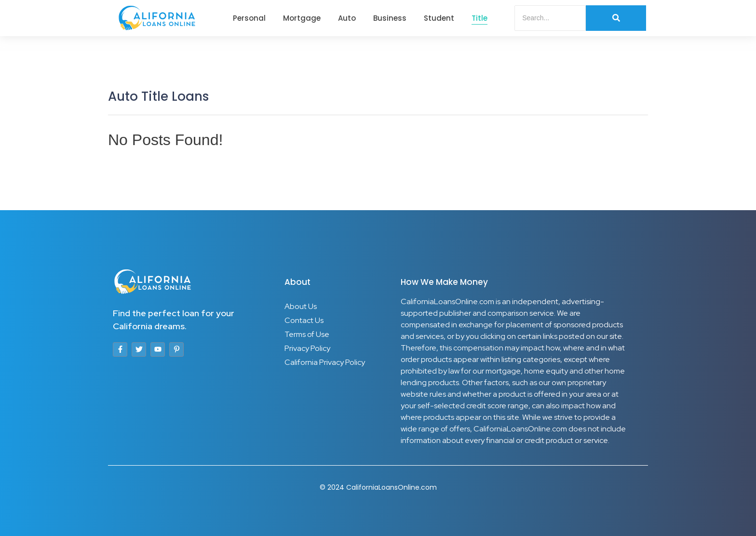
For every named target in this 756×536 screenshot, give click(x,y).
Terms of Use (307, 334)
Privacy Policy (307, 348)
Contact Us (304, 320)
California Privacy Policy (325, 362)
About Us (301, 306)
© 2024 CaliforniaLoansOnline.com (378, 487)
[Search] (550, 18)
